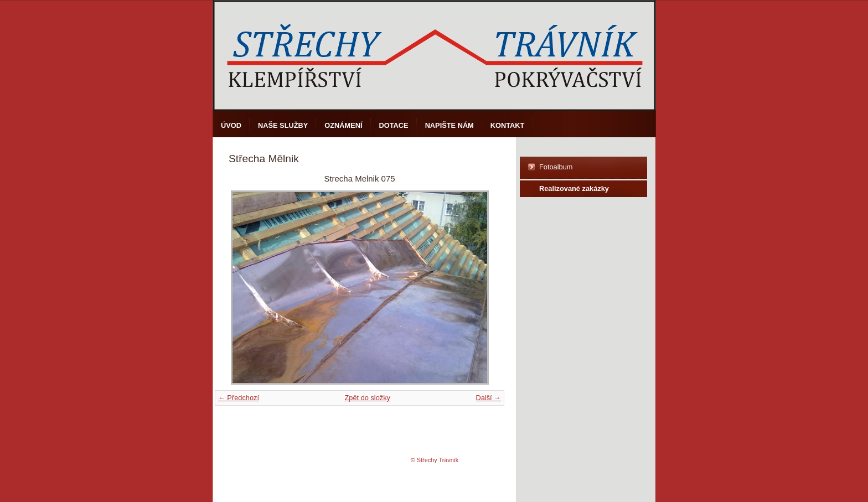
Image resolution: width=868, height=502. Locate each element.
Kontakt (508, 125)
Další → (488, 398)
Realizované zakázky (574, 188)
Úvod (231, 125)
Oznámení (343, 125)
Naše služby (283, 125)
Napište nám (449, 125)
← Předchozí (239, 398)
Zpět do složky (367, 398)
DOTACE (394, 125)
